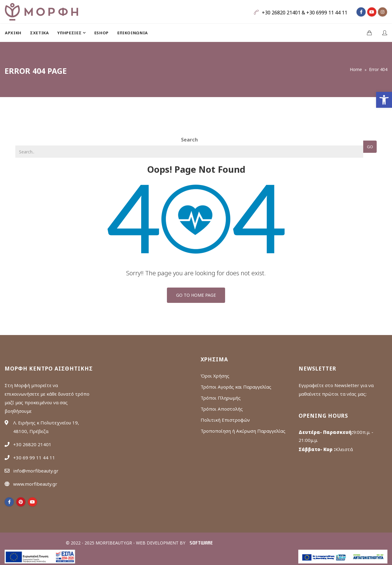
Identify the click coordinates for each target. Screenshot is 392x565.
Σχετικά (40, 33)
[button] (384, 100)
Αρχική (13, 33)
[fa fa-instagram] (383, 12)
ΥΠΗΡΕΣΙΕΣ (70, 33)
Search (189, 140)
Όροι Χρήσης (215, 376)
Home (356, 69)
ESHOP (102, 33)
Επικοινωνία (133, 33)
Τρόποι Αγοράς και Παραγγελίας (236, 387)
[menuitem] (15, 33)
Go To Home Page (196, 295)
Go (370, 147)
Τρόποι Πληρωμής (221, 398)
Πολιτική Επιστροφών (225, 420)
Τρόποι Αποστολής (222, 409)
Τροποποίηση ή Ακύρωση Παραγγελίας (243, 431)
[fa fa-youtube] (372, 12)
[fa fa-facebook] (361, 12)
